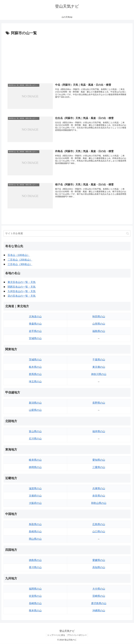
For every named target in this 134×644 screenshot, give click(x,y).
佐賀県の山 (35, 596)
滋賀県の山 (35, 489)
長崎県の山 (35, 603)
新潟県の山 (35, 403)
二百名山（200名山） (20, 260)
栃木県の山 (35, 367)
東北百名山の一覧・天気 (22, 282)
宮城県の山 (35, 339)
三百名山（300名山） (20, 264)
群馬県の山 (35, 374)
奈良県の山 (99, 496)
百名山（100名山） (19, 255)
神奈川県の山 (99, 374)
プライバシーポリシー (77, 635)
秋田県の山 (99, 317)
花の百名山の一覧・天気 (22, 296)
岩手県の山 (35, 331)
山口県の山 (99, 532)
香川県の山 (35, 568)
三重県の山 (99, 467)
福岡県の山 (35, 589)
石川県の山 (35, 439)
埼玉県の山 (35, 382)
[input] (67, 234)
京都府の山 (35, 496)
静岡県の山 (35, 467)
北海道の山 (35, 317)
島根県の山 (35, 532)
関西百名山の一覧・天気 (22, 287)
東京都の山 (99, 367)
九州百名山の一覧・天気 (22, 291)
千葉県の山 (99, 360)
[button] (128, 234)
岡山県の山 (35, 539)
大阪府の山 (35, 503)
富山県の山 (35, 432)
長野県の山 (99, 403)
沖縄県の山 (99, 611)
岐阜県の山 (35, 460)
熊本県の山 (35, 611)
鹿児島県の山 (99, 603)
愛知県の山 (99, 460)
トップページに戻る (56, 635)
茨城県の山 (35, 360)
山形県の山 (99, 324)
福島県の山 (99, 331)
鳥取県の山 (35, 524)
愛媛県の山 (99, 560)
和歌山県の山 (99, 503)
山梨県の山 (35, 410)
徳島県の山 (35, 560)
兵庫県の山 (99, 489)
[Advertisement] (67, 58)
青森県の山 (35, 324)
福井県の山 (99, 432)
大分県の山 (99, 589)
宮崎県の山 (99, 596)
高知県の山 (99, 568)
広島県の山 (99, 524)
